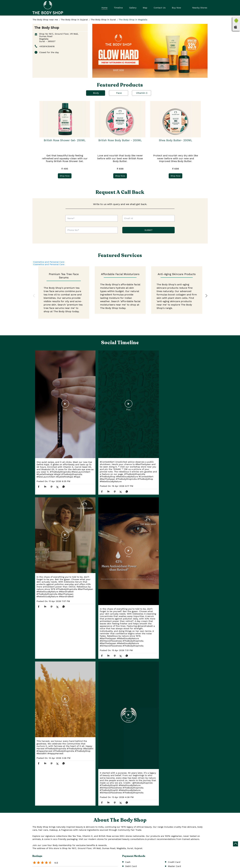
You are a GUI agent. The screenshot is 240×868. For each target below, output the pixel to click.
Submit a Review (45, 753)
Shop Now (65, 176)
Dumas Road (131, 738)
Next (206, 296)
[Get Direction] (58, 864)
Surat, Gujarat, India (43, 864)
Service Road (149, 738)
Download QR (78, 797)
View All (64, 753)
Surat (63, 846)
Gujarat (64, 841)
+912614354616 (47, 46)
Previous (34, 296)
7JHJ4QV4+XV (40, 861)
